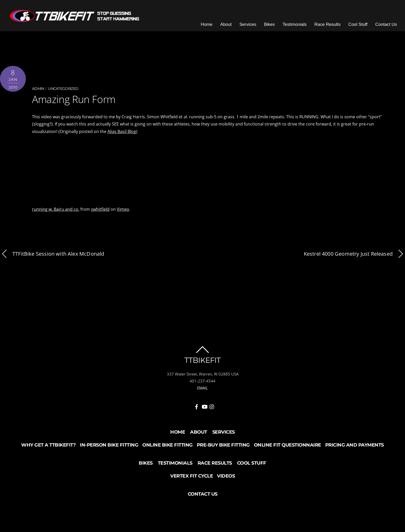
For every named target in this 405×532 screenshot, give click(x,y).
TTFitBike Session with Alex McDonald (52, 257)
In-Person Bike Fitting (109, 448)
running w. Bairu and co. (56, 212)
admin (38, 92)
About (231, 28)
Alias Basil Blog (122, 135)
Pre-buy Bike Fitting (223, 448)
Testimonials (299, 28)
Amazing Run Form (73, 103)
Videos (226, 479)
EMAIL (202, 391)
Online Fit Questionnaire (287, 448)
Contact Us (391, 28)
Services (252, 28)
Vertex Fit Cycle (192, 479)
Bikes (274, 28)
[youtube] (204, 409)
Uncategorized (63, 92)
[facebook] (197, 409)
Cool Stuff (363, 28)
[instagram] (212, 409)
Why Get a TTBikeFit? (48, 448)
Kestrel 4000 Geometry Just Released (354, 257)
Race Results (332, 28)
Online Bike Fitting (168, 448)
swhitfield (100, 212)
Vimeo (123, 212)
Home (211, 28)
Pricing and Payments (355, 448)
